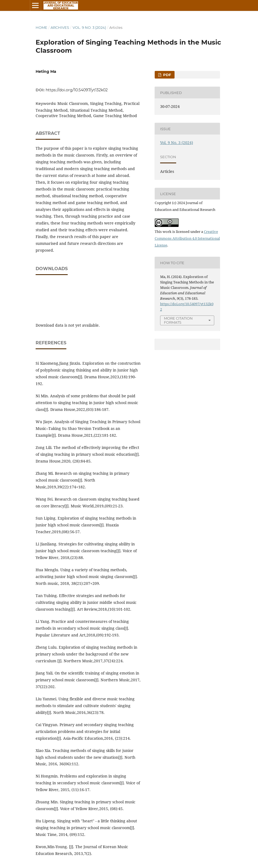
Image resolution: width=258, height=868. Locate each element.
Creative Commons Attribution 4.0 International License (187, 238)
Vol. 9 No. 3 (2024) (89, 27)
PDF (167, 75)
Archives (60, 27)
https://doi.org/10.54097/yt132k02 (77, 90)
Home (41, 27)
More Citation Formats (178, 320)
